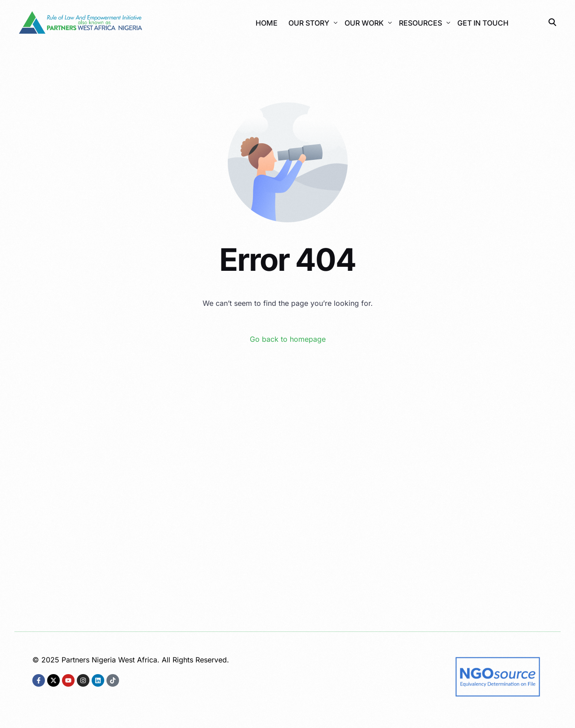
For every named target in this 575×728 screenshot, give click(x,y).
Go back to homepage (288, 339)
